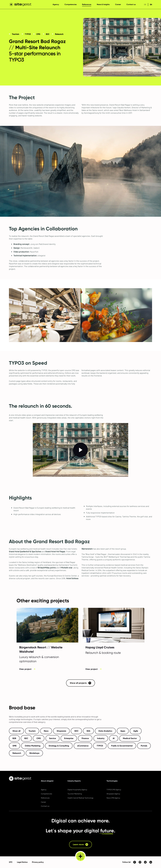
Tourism (15, 34)
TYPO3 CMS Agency (114, 790)
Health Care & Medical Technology (80, 798)
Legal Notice (22, 862)
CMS (38, 34)
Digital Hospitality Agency (77, 790)
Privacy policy (38, 862)
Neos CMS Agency (113, 798)
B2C (48, 34)
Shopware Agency (113, 794)
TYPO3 (28, 34)
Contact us (45, 806)
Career (43, 802)
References (45, 798)
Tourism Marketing (75, 794)
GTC (11, 862)
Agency (44, 790)
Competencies (47, 794)
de (145, 5)
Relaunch (59, 34)
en (151, 5)
